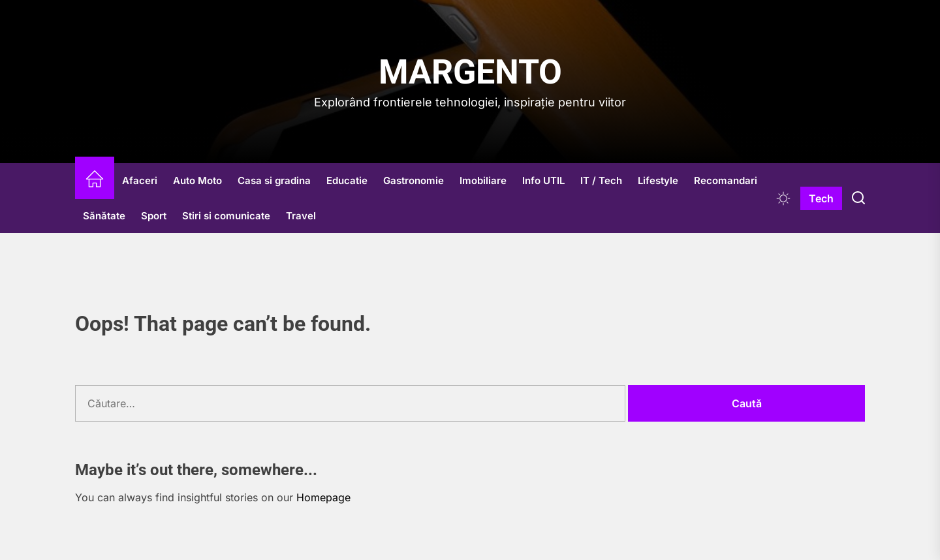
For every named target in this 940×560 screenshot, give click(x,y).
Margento (470, 72)
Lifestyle (658, 180)
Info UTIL (543, 180)
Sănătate (104, 216)
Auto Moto (197, 180)
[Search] (858, 198)
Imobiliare (483, 180)
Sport (154, 216)
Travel (301, 216)
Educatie (347, 180)
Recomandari (726, 180)
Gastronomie (414, 180)
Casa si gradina (274, 180)
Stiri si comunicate (226, 216)
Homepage (323, 497)
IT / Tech (601, 180)
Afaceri (140, 180)
